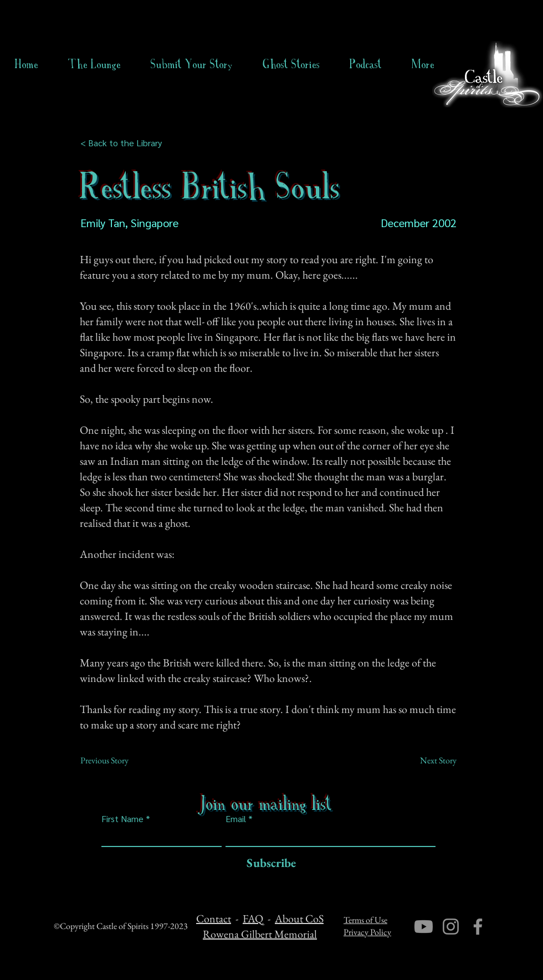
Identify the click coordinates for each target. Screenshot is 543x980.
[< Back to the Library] (124, 143)
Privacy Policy (367, 932)
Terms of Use (365, 920)
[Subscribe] (268, 863)
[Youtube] (424, 927)
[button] (291, 64)
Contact (214, 919)
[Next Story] (429, 761)
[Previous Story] (117, 761)
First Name (122, 819)
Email (236, 819)
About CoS (299, 919)
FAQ (253, 919)
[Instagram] (451, 927)
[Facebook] (478, 927)
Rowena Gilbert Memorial (260, 934)
